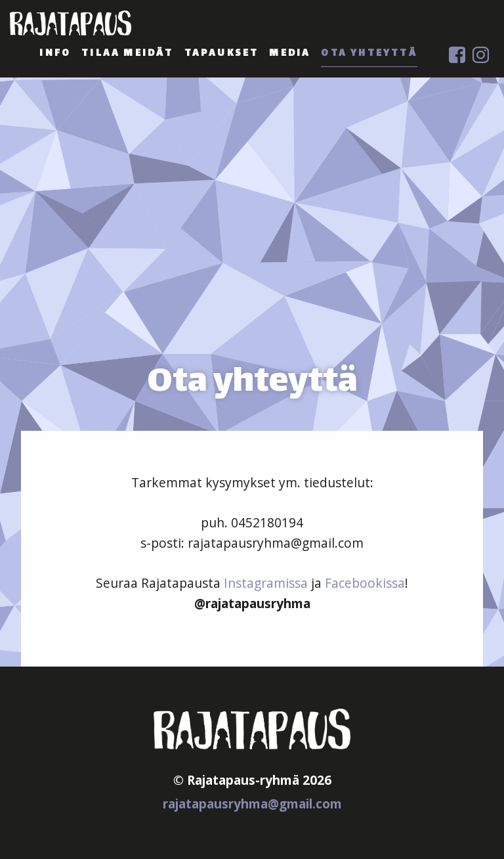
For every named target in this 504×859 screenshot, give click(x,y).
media (290, 54)
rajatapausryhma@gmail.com (252, 804)
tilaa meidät (127, 54)
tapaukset (222, 54)
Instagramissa (266, 583)
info (55, 54)
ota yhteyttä (369, 54)
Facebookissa (365, 583)
